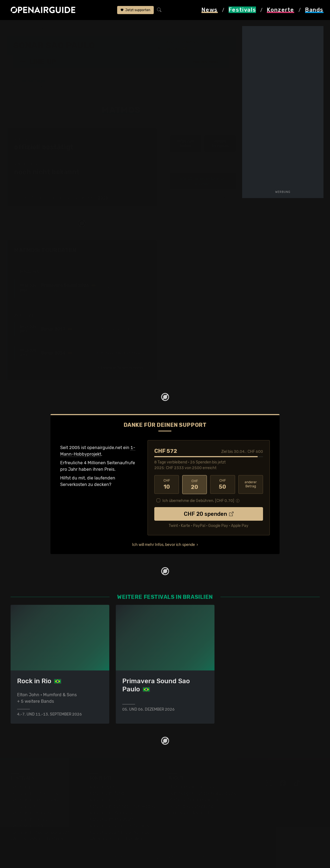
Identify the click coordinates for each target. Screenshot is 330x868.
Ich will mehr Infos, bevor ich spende (164, 544)
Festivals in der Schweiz (35, 793)
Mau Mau (220, 202)
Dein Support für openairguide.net (203, 793)
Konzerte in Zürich (108, 793)
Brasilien (65, 28)
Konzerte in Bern (106, 799)
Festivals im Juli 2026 (33, 826)
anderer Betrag (251, 484)
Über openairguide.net (191, 786)
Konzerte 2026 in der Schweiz (120, 832)
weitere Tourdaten (220, 144)
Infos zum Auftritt (186, 144)
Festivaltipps (24, 786)
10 (167, 484)
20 (195, 484)
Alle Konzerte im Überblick (116, 839)
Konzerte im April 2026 (113, 813)
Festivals (41, 28)
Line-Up (124, 28)
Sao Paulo (174, 48)
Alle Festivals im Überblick (37, 839)
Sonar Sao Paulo (95, 28)
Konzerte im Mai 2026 (112, 819)
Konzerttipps (102, 786)
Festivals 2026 (25, 806)
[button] (208, 62)
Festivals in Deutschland (36, 799)
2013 (103, 198)
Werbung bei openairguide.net (199, 799)
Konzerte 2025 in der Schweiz (120, 826)
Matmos (144, 28)
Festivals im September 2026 (40, 832)
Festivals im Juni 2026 (34, 819)
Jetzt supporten (135, 10)
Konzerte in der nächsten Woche (122, 806)
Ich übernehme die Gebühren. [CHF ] (198, 500)
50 (222, 484)
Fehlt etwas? (141, 250)
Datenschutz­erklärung (191, 806)
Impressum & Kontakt (190, 813)
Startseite (16, 28)
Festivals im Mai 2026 (33, 813)
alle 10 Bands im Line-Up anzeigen (203, 181)
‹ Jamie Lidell (186, 204)
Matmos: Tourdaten (45, 250)
